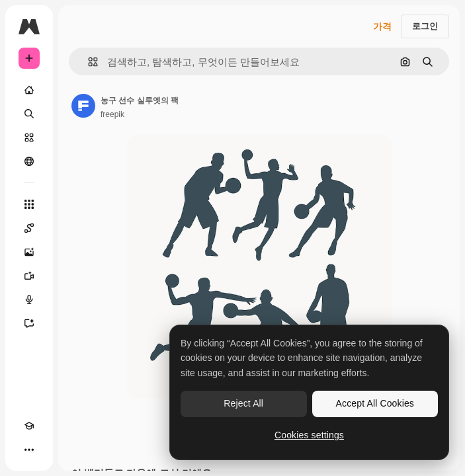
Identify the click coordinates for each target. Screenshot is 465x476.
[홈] (29, 90)
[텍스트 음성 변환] (29, 299)
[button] (88, 62)
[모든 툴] (29, 204)
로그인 (425, 26)
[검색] (29, 114)
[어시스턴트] (29, 323)
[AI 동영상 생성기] (29, 276)
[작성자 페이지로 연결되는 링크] (83, 106)
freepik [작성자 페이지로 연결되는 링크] (112, 114)
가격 (382, 26)
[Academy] (29, 426)
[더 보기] (29, 450)
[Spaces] (29, 228)
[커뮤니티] (29, 161)
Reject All (243, 403)
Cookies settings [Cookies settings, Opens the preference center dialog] (309, 435)
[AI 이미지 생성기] (29, 252)
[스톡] (29, 138)
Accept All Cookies (375, 403)
